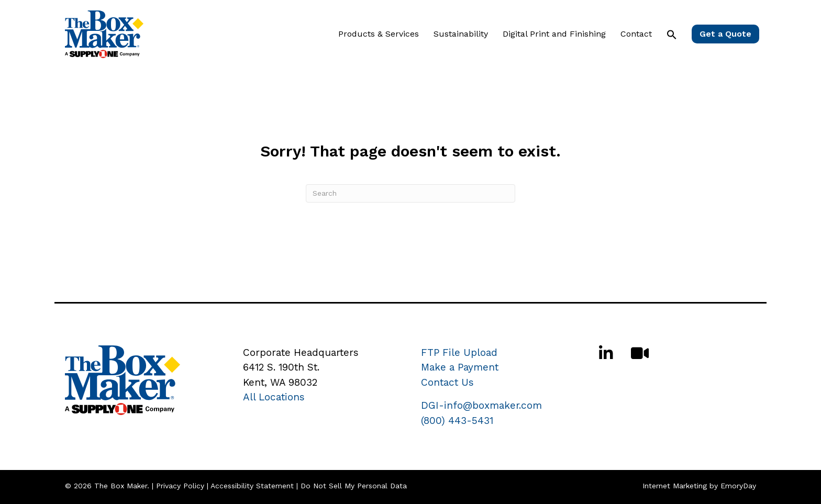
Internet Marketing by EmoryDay (699, 486)
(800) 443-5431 (457, 421)
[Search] (410, 193)
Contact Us (447, 382)
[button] (672, 35)
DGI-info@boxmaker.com (481, 405)
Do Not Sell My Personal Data (354, 486)
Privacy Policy (180, 486)
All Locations (274, 397)
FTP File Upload (459, 352)
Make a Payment (460, 367)
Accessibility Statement (252, 486)
